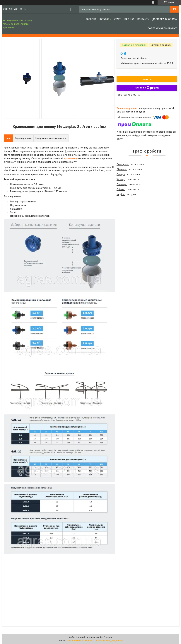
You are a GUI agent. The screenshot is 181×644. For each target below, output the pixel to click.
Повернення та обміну (162, 29)
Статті (118, 19)
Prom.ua (108, 637)
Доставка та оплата (164, 19)
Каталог (104, 19)
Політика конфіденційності (109, 640)
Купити (147, 79)
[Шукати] (175, 9)
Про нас (129, 19)
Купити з (147, 88)
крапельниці (71, 158)
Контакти (143, 19)
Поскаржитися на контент (80, 640)
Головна (91, 19)
